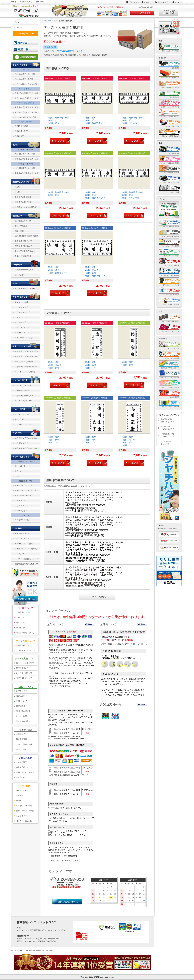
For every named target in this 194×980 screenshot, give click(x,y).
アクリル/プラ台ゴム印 (26, 103)
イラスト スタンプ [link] (22, 312)
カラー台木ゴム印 (26, 89)
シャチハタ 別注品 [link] (22, 390)
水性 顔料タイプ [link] (21, 443)
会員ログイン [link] (21, 734)
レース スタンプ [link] (21, 307)
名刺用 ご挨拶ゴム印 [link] (23, 256)
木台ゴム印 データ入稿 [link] (24, 79)
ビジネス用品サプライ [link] (24, 401)
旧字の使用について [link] (24, 678)
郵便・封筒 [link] (19, 231)
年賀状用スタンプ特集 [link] (24, 544)
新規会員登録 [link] (21, 739)
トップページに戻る (97, 597)
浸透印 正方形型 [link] (21, 131)
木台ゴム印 (26, 70)
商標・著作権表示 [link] (23, 711)
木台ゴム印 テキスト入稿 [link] (25, 74)
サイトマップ (163, 2)
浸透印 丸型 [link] (19, 136)
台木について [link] (21, 623)
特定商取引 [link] (21, 706)
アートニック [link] (20, 466)
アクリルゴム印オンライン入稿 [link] (25, 117)
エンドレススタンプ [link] (23, 425)
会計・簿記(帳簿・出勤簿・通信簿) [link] (26, 236)
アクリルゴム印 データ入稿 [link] (26, 112)
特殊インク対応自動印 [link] (24, 362)
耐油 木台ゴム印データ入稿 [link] (26, 356)
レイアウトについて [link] (24, 673)
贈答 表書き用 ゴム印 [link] (23, 246)
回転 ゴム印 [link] (19, 419)
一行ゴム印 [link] (19, 554)
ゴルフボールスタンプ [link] (24, 338)
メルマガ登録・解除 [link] (24, 744)
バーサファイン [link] (21, 500)
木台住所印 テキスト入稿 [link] (25, 154)
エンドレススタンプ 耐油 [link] (25, 372)
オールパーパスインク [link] (24, 495)
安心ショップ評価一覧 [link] (25, 811)
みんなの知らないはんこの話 (168, 443)
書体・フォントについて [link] (26, 663)
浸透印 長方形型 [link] (21, 126)
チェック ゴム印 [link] (21, 302)
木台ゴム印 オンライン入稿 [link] (26, 84)
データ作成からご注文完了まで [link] (26, 650)
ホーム (177, 2)
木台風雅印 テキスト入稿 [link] (25, 289)
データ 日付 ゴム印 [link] (22, 414)
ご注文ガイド (134, 2)
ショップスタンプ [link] (22, 328)
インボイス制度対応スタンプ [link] (26, 559)
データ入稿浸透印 (26, 122)
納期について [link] (21, 701)
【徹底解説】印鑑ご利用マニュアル (168, 435)
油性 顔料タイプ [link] (26, 438)
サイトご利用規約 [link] (23, 716)
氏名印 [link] (17, 187)
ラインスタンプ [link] (21, 317)
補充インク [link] (19, 275)
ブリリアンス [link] (20, 506)
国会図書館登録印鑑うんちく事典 (168, 421)
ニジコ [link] (17, 476)
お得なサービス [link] (22, 749)
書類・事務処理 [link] (21, 226)
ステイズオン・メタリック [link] (25, 490)
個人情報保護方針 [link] (23, 721)
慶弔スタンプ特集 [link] (22, 533)
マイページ (148, 2)
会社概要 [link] (20, 795)
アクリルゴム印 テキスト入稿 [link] (27, 107)
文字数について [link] (22, 668)
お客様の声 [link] (21, 777)
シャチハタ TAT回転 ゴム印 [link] (26, 367)
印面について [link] (21, 617)
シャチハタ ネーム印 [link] (23, 385)
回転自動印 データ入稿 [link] (24, 270)
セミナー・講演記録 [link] (24, 821)
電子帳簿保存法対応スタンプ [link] (26, 564)
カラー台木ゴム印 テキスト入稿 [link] (26, 93)
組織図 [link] (19, 800)
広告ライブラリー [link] (23, 816)
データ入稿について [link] (24, 645)
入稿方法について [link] (23, 612)
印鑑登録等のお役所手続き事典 (168, 428)
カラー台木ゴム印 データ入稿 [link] (27, 98)
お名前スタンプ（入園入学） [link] (26, 207)
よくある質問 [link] (21, 762)
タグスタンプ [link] (20, 322)
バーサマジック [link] (21, 511)
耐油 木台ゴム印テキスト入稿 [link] (27, 351)
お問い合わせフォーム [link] (25, 772)
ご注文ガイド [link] (21, 691)
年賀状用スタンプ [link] (22, 333)
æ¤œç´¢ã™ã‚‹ (25, 33)
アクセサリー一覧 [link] (22, 520)
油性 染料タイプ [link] (26, 448)
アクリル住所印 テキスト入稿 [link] (27, 159)
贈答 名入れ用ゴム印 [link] (23, 202)
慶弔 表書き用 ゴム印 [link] (23, 241)
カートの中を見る (142, 13)
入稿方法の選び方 (26, 57)
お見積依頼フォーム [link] (24, 767)
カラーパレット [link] (21, 471)
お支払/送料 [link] (21, 696)
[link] (60, 110)
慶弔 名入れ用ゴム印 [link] (23, 197)
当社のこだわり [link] (22, 790)
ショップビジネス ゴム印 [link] (25, 251)
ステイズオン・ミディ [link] (24, 485)
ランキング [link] (21, 628)
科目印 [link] (17, 192)
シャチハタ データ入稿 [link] (24, 396)
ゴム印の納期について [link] (25, 633)
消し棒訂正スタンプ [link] (23, 221)
